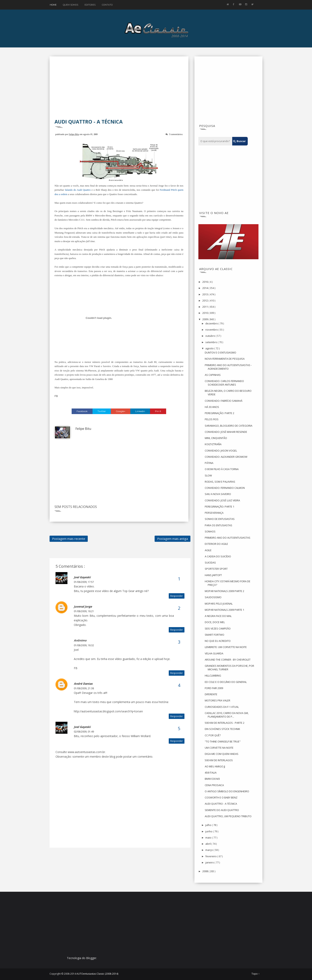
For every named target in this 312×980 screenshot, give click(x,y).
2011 (205, 307)
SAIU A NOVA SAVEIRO (218, 494)
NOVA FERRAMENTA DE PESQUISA (225, 359)
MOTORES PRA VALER (217, 700)
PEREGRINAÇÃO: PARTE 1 (219, 507)
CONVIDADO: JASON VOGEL (221, 451)
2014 (205, 288)
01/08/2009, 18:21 (84, 611)
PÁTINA (209, 463)
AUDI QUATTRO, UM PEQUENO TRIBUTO (228, 816)
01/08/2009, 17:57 (84, 582)
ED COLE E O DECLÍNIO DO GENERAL (226, 682)
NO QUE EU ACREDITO (218, 641)
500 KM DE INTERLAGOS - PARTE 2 (225, 723)
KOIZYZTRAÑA (213, 444)
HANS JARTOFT (213, 575)
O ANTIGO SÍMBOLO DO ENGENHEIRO (227, 791)
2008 (205, 871)
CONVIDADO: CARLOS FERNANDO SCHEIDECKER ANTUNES (224, 383)
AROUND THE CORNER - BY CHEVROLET (228, 660)
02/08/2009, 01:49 (84, 732)
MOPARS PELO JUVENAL (219, 604)
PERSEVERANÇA (214, 513)
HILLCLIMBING (213, 676)
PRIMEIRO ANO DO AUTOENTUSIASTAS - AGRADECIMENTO (228, 367)
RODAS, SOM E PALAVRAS (220, 482)
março (209, 850)
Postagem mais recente (69, 539)
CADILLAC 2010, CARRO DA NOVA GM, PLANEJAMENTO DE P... (227, 715)
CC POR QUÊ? (213, 735)
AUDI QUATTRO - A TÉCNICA (221, 804)
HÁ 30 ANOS (212, 407)
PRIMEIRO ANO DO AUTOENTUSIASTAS (228, 538)
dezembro (212, 323)
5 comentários (176, 134)
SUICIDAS (210, 563)
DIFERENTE (211, 694)
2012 (205, 300)
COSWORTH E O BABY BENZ (221, 797)
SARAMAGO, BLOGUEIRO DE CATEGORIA (229, 426)
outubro (211, 336)
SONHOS (210, 531)
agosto (210, 348)
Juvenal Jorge (83, 606)
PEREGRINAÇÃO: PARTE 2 (219, 413)
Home (53, 5)
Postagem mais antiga (173, 539)
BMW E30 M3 (212, 779)
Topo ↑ (255, 974)
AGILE (208, 550)
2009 (205, 319)
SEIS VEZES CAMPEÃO (218, 628)
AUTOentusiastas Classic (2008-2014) (97, 974)
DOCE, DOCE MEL (215, 622)
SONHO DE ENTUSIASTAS (220, 519)
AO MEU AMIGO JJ (215, 766)
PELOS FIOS (212, 419)
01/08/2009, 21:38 (84, 688)
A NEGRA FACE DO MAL (218, 616)
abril (208, 844)
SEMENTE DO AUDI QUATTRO (222, 810)
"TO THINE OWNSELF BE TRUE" (223, 741)
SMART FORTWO (214, 635)
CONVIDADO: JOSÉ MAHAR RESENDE (226, 432)
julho (209, 825)
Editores (90, 5)
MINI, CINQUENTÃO (216, 438)
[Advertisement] (119, 90)
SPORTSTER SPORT (216, 569)
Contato (107, 5)
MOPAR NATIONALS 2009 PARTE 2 (224, 591)
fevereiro (211, 856)
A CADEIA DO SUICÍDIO (218, 556)
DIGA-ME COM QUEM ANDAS (222, 754)
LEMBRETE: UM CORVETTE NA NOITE (226, 647)
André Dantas (83, 684)
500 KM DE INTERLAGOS (219, 760)
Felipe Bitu (74, 134)
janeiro (210, 862)
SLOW (208, 475)
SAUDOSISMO (213, 597)
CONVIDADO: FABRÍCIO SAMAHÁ (224, 401)
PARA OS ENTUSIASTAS (218, 525)
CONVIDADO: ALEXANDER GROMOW (226, 457)
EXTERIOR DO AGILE (216, 544)
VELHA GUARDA (214, 653)
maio (209, 838)
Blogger (91, 958)
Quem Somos (71, 5)
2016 (205, 282)
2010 (205, 313)
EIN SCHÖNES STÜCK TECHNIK (222, 729)
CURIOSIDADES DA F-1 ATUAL (222, 707)
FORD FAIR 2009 (214, 688)
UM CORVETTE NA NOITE (219, 748)
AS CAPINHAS (213, 375)
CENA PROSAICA (214, 785)
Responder (177, 596)
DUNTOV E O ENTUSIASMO (220, 353)
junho (209, 831)
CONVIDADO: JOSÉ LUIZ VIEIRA (222, 500)
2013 (205, 294)
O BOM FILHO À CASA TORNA (222, 469)
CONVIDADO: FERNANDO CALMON (225, 488)
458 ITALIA (211, 773)
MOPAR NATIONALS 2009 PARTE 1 (224, 610)
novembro (212, 330)
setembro (212, 342)
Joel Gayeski (82, 577)
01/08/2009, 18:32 (84, 645)
